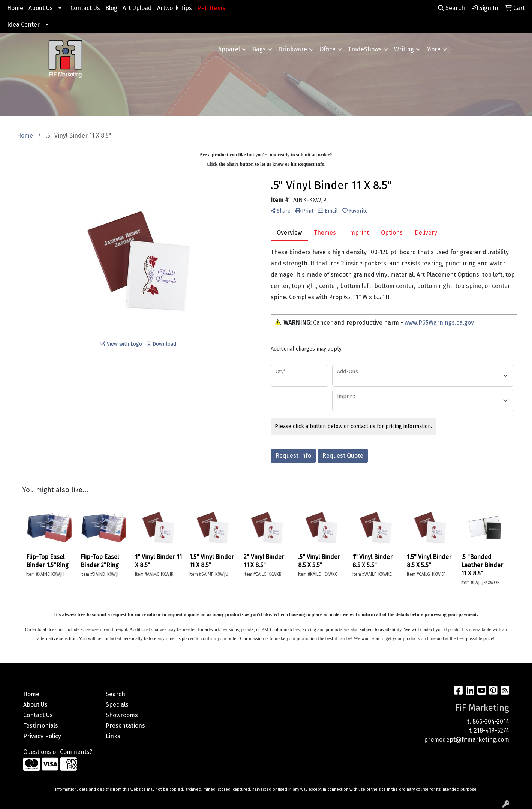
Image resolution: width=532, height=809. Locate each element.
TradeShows (365, 49)
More (433, 49)
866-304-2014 (491, 721)
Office (327, 49)
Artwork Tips (175, 8)
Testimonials (41, 726)
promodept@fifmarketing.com (467, 739)
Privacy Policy (42, 736)
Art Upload (137, 8)
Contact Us (85, 8)
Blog (111, 8)
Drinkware (293, 49)
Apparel (229, 49)
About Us (41, 8)
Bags (259, 49)
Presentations (125, 726)
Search (451, 8)
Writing (404, 49)
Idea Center (23, 25)
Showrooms (122, 715)
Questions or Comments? (58, 752)
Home (15, 8)
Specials (117, 705)
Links (113, 736)
